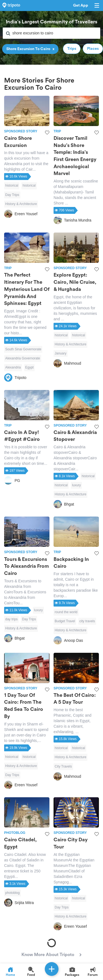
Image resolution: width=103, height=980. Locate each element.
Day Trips (12, 195)
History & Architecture (21, 204)
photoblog (12, 893)
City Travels (63, 766)
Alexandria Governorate (23, 358)
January (61, 353)
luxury (76, 485)
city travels (87, 621)
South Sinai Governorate (23, 349)
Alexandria (13, 367)
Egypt (30, 367)
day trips (11, 619)
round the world (66, 612)
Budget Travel (65, 621)
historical (12, 185)
